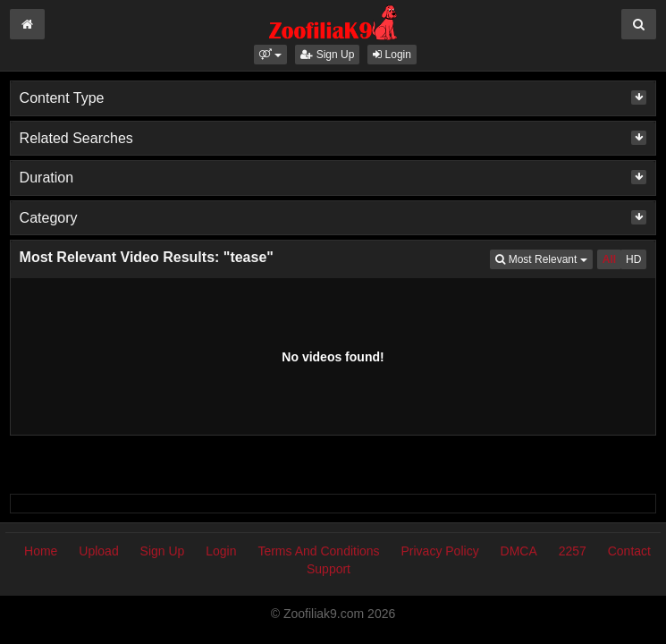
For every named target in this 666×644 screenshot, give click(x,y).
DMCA (519, 551)
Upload (98, 551)
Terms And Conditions (318, 551)
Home (41, 551)
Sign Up (327, 55)
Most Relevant (544, 258)
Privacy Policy (440, 551)
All (609, 259)
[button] (270, 55)
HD (633, 259)
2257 (573, 551)
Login (392, 55)
